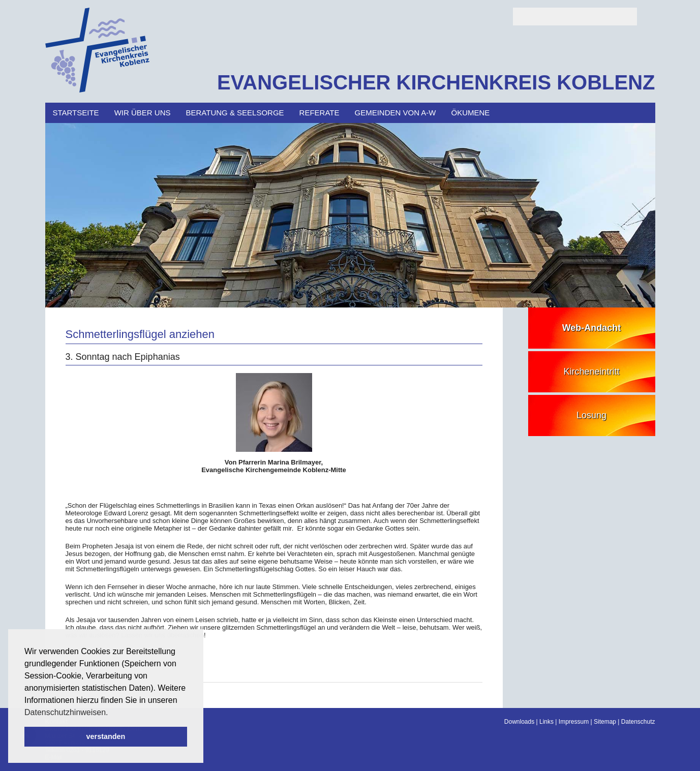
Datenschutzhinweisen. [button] (66, 712)
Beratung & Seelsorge (235, 113)
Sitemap (605, 722)
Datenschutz (638, 722)
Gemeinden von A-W (395, 113)
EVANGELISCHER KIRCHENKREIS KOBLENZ (436, 82)
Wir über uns (143, 113)
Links (546, 722)
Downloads (519, 722)
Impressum (574, 722)
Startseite (76, 113)
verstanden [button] (106, 736)
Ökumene (471, 113)
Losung (591, 415)
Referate (319, 113)
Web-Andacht (592, 328)
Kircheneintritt (591, 372)
